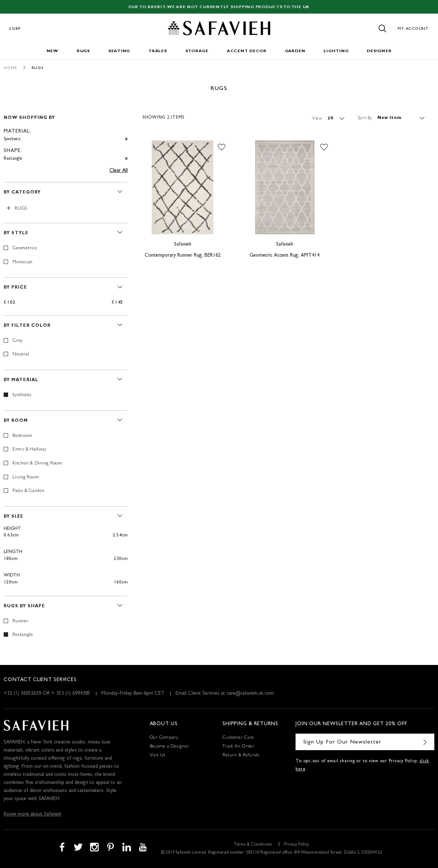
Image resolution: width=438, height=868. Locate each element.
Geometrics (25, 248)
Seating (119, 51)
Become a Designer (170, 747)
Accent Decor (247, 51)
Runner (21, 621)
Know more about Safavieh (32, 814)
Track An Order (239, 747)
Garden (295, 51)
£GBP (15, 29)
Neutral (21, 355)
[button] (222, 147)
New (53, 51)
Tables (158, 51)
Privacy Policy (296, 845)
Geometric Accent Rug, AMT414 (285, 256)
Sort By (365, 118)
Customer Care (238, 738)
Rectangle (23, 635)
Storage (197, 51)
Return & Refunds (241, 756)
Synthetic (22, 395)
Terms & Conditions (253, 845)
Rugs (83, 51)
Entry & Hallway (29, 450)
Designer (379, 51)
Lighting (336, 51)
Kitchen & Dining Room (37, 464)
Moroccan (23, 262)
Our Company (164, 738)
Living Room (26, 478)
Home (10, 68)
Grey (18, 341)
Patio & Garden (29, 491)
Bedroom (22, 436)
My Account (413, 29)
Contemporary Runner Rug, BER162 (183, 256)
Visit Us (158, 756)
